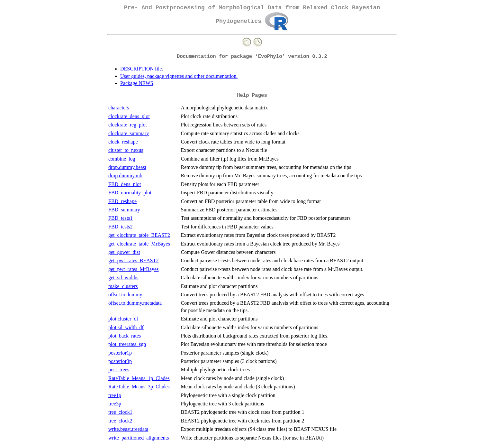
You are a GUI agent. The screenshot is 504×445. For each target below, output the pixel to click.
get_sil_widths (123, 278)
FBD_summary (124, 210)
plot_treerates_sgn (127, 344)
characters (119, 108)
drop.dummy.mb (125, 176)
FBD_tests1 (121, 218)
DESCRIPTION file (141, 69)
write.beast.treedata (128, 429)
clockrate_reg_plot (128, 125)
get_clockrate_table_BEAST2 (139, 235)
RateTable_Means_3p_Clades (139, 387)
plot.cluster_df (123, 319)
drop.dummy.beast (127, 167)
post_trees (119, 370)
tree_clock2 (120, 421)
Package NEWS (137, 83)
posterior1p (120, 353)
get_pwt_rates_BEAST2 (133, 260)
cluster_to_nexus (126, 150)
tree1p (115, 395)
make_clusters (123, 286)
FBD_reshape (122, 201)
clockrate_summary (129, 133)
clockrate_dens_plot (129, 116)
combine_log (122, 159)
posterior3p (120, 361)
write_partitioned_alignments (139, 438)
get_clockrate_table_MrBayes (139, 244)
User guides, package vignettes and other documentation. (179, 76)
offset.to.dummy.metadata (135, 303)
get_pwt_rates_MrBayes (133, 269)
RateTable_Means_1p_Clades (139, 378)
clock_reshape (123, 142)
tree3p (115, 404)
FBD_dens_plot (125, 184)
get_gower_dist (124, 252)
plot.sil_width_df (126, 327)
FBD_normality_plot (130, 193)
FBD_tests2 (121, 227)
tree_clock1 (120, 412)
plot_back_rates (125, 336)
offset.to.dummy (125, 295)
